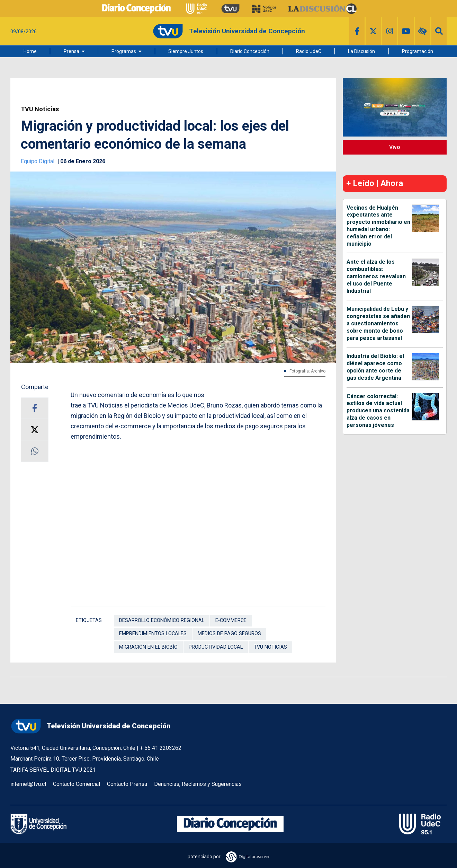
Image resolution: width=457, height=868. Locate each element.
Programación (418, 51)
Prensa (71, 51)
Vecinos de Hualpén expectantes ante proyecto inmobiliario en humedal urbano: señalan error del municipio (378, 226)
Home (30, 51)
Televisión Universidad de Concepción (90, 726)
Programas (124, 51)
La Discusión (361, 51)
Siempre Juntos (186, 51)
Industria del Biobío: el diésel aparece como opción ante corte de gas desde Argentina (375, 367)
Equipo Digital (38, 161)
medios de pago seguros (229, 634)
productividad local (216, 647)
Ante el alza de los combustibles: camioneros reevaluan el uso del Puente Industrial (376, 276)
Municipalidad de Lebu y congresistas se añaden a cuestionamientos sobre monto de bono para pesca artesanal (378, 323)
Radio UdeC (309, 51)
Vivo (395, 147)
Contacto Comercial (77, 784)
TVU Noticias (40, 109)
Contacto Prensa (127, 784)
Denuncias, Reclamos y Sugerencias (198, 784)
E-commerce (231, 620)
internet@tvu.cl (28, 784)
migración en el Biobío (148, 647)
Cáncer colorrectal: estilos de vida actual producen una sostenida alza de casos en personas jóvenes (378, 411)
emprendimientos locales (153, 634)
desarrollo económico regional (162, 620)
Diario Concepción (250, 51)
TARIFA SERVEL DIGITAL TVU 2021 (53, 770)
